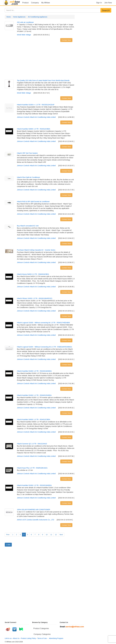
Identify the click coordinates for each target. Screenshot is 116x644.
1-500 (8, 545)
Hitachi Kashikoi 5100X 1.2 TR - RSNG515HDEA (34, 395)
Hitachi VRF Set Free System (27, 153)
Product (25, 3)
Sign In (99, 3)
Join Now (108, 3)
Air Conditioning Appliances (38, 17)
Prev (8, 535)
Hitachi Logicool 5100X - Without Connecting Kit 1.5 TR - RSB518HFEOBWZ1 (45, 347)
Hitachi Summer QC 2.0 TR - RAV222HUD (32, 444)
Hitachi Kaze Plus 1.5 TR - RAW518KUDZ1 (32, 468)
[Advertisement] (40, 61)
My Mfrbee (46, 3)
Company (35, 3)
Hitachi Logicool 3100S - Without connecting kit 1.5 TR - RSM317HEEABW (43, 323)
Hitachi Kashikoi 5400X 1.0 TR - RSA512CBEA (34, 129)
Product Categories (41, 628)
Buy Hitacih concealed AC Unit (28, 226)
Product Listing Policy (28, 638)
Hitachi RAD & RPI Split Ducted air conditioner (33, 202)
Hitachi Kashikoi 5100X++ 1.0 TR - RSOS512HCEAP (36, 105)
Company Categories (42, 634)
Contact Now (66, 40)
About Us (16, 638)
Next (61, 535)
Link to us (8, 638)
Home (9, 17)
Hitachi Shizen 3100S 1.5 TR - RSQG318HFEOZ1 (35, 298)
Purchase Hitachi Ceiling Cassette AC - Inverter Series (36, 250)
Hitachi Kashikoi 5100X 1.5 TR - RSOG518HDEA (34, 371)
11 (51, 535)
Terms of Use (42, 638)
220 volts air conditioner (25, 22)
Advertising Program (56, 638)
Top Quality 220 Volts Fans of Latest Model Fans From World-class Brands (43, 80)
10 (47, 535)
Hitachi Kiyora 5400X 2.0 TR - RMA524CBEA (33, 274)
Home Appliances (19, 17)
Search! (106, 10)
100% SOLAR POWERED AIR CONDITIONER (34, 510)
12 (56, 535)
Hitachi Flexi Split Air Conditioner (28, 177)
